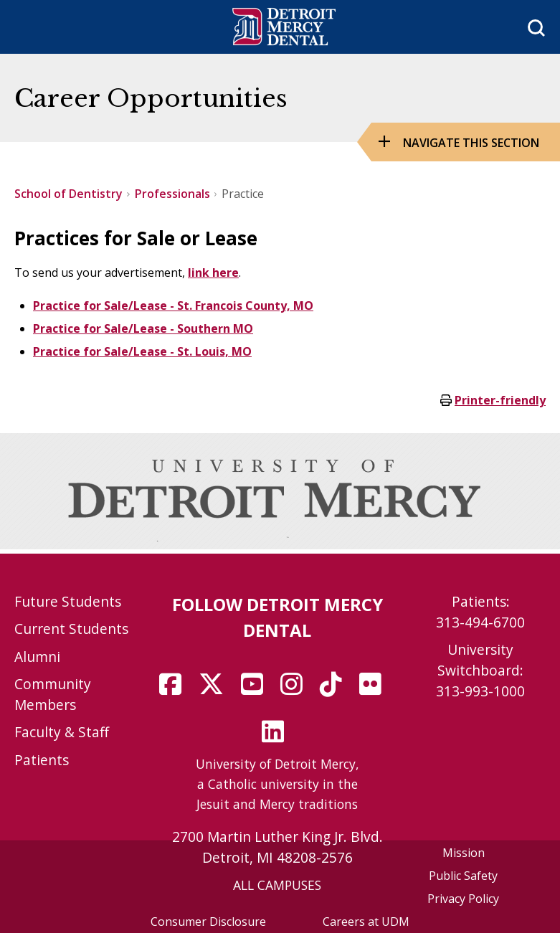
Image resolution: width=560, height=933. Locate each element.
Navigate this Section (471, 143)
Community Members (53, 694)
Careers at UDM (366, 922)
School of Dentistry (68, 194)
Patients (42, 760)
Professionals (172, 194)
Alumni (37, 657)
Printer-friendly (500, 400)
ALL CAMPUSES (277, 885)
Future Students (68, 601)
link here (213, 273)
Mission (464, 853)
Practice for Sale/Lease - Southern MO (143, 328)
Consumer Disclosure (208, 922)
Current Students (71, 629)
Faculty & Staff (62, 732)
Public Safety (463, 876)
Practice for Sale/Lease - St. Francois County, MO (173, 306)
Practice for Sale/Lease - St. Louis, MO (142, 351)
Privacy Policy (463, 899)
